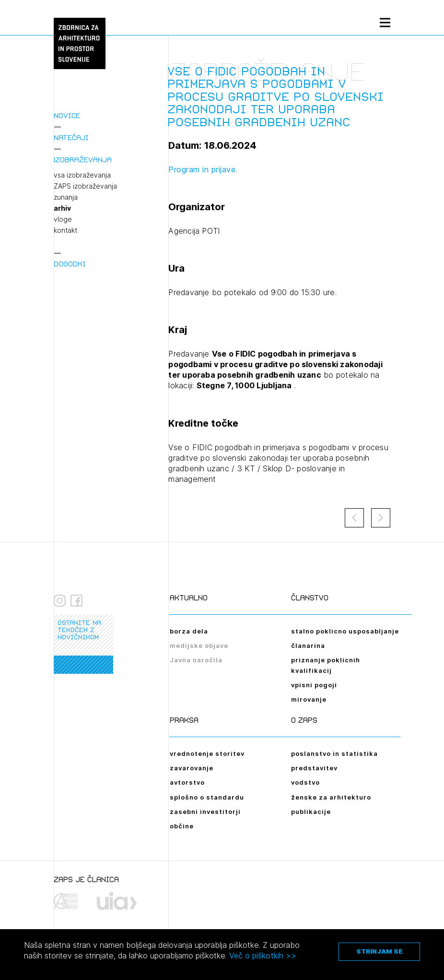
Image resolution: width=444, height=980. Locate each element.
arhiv (62, 208)
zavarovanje (192, 768)
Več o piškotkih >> (263, 956)
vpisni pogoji (314, 685)
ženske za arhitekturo (331, 797)
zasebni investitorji (205, 812)
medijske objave (199, 645)
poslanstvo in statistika (334, 753)
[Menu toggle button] (385, 22)
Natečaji (71, 137)
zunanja (66, 197)
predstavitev (314, 768)
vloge (63, 219)
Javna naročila (196, 660)
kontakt (65, 230)
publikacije (311, 812)
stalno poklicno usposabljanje (345, 631)
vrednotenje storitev (207, 753)
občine (182, 826)
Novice (67, 115)
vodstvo (305, 782)
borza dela (189, 631)
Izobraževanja (83, 160)
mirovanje (309, 699)
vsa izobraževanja (82, 175)
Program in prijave (202, 169)
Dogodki (70, 264)
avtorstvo (187, 782)
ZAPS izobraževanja (85, 186)
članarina (308, 645)
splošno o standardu (207, 797)
